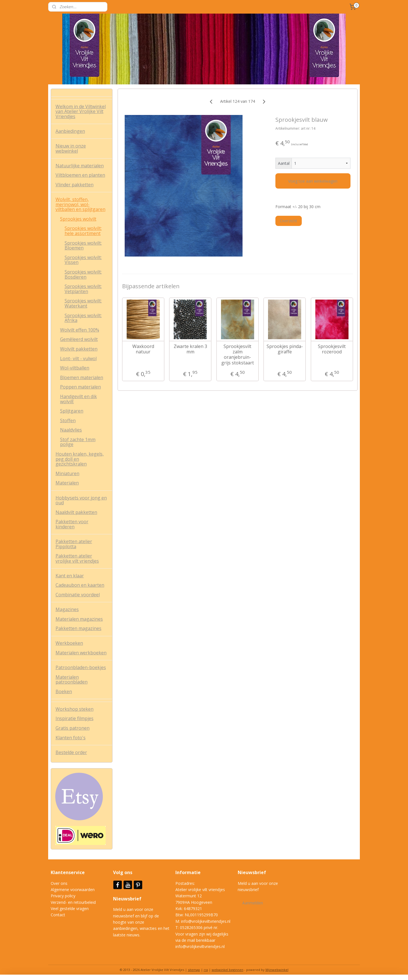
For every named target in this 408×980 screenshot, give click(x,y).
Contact (58, 915)
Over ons (59, 883)
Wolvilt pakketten (79, 349)
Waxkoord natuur (143, 349)
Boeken (64, 691)
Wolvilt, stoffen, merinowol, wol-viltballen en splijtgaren (80, 204)
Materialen (67, 483)
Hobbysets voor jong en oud (81, 500)
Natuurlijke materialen (80, 166)
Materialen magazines (79, 619)
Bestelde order (71, 752)
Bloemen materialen (82, 377)
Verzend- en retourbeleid (73, 902)
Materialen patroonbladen (72, 680)
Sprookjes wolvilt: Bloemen (83, 245)
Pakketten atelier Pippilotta (74, 544)
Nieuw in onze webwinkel (71, 148)
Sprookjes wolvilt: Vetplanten (83, 289)
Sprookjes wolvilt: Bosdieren (83, 274)
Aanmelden (253, 903)
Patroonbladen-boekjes (81, 667)
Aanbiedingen (70, 131)
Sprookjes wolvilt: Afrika (83, 318)
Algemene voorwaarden (73, 890)
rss (206, 970)
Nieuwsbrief (128, 899)
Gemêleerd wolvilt (79, 339)
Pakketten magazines (78, 628)
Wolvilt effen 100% (80, 330)
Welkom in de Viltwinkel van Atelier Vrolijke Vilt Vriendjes (81, 111)
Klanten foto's (71, 738)
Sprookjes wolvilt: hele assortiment (83, 231)
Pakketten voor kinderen (72, 524)
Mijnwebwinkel (277, 970)
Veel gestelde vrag (67, 909)
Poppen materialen (80, 387)
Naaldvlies (71, 430)
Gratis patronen (73, 728)
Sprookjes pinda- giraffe (284, 349)
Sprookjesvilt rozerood (332, 349)
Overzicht (289, 221)
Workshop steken (75, 709)
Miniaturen (67, 473)
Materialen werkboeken (81, 653)
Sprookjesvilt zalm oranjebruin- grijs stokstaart (237, 355)
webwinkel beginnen (228, 970)
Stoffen (68, 420)
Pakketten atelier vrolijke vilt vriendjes (77, 558)
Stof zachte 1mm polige (78, 442)
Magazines (67, 609)
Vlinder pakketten (75, 185)
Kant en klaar (70, 576)
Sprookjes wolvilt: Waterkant (83, 303)
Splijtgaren (72, 411)
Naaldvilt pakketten (76, 512)
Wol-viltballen (75, 368)
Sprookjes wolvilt (78, 219)
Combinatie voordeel (78, 595)
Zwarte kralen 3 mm (190, 349)
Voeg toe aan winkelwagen (313, 181)
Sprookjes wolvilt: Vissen (83, 260)
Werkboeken (69, 643)
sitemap (194, 970)
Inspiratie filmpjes (75, 718)
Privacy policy (63, 896)
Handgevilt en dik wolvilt (78, 399)
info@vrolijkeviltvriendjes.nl (206, 921)
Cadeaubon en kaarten (80, 585)
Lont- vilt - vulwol (78, 358)
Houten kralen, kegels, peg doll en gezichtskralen (80, 459)
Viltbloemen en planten (80, 175)
